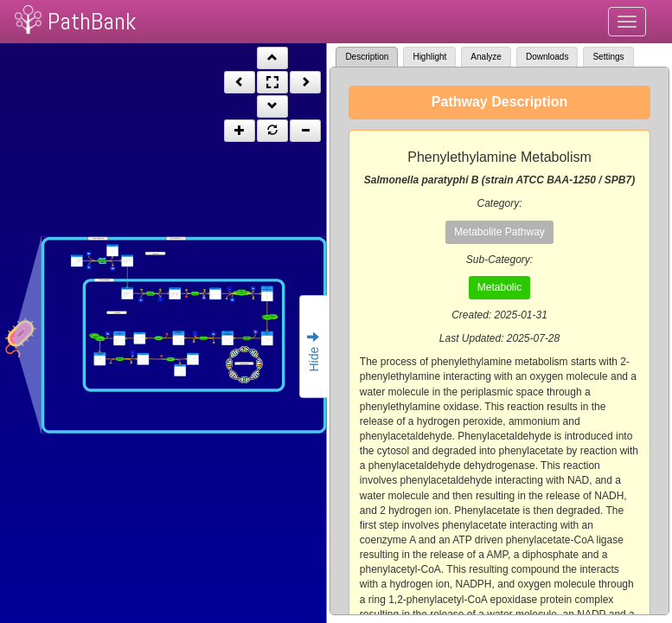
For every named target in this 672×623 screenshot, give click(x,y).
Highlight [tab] (429, 57)
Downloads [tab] (547, 57)
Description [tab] (367, 57)
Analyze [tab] (486, 57)
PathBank (92, 21)
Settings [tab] (608, 57)
